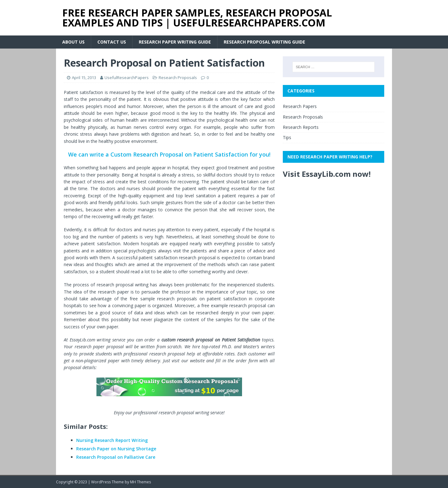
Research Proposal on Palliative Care (116, 457)
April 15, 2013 (84, 77)
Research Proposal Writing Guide (264, 42)
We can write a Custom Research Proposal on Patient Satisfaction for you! (169, 154)
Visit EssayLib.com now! (327, 174)
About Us (73, 42)
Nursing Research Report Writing (112, 440)
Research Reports (301, 127)
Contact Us (112, 42)
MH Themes (140, 482)
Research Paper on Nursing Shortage (116, 449)
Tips (287, 137)
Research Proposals (178, 77)
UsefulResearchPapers (127, 77)
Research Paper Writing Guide (175, 42)
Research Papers (300, 106)
